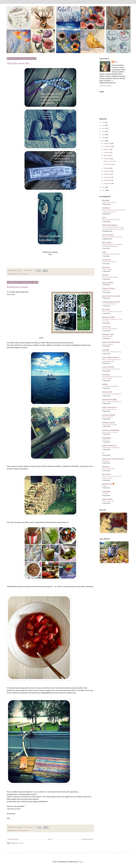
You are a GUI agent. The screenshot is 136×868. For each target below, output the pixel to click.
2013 (104, 141)
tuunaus (26, 274)
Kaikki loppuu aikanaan (109, 409)
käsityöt (20, 274)
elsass (104, 218)
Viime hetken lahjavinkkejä (110, 386)
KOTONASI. (107, 260)
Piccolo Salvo (107, 474)
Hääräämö (106, 200)
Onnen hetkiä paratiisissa (111, 357)
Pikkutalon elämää (108, 423)
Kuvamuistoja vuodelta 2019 (111, 369)
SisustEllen (106, 375)
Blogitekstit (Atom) (17, 843)
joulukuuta (107, 143)
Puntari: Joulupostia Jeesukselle (112, 402)
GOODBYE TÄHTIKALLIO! (111, 254)
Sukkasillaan (106, 492)
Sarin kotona (106, 327)
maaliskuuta (108, 177)
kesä (16, 830)
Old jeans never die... (19, 63)
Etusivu (50, 839)
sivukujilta (106, 350)
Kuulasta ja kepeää (109, 415)
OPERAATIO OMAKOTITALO (113, 459)
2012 (104, 187)
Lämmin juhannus (108, 417)
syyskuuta (107, 153)
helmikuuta (107, 180)
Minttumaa (106, 467)
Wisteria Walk (107, 392)
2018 (104, 125)
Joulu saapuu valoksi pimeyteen (112, 394)
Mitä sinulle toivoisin (108, 469)
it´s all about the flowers (109, 304)
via (103, 453)
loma (19, 830)
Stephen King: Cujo (108, 501)
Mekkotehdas (107, 438)
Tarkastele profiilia (105, 86)
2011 (104, 190)
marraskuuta (108, 146)
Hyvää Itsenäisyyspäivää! (110, 329)
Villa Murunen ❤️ (108, 484)
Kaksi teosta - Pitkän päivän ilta (112, 352)
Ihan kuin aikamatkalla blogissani (112, 237)
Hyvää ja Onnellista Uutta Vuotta (112, 311)
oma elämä (24, 830)
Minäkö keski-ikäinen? (110, 225)
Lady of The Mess (108, 367)
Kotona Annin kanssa (109, 407)
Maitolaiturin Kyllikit (109, 400)
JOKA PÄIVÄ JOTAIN (109, 262)
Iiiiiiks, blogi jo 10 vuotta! (110, 432)
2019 (104, 122)
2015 (104, 134)
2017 (104, 128)
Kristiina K (106, 208)
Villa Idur (105, 275)
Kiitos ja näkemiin (108, 344)
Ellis (116, 62)
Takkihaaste (106, 440)
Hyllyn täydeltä (107, 499)
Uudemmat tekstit (13, 839)
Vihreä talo (106, 267)
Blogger (81, 862)
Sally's (104, 252)
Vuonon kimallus (108, 235)
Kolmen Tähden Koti (109, 446)
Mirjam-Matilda (108, 283)
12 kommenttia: (29, 827)
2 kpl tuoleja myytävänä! (110, 425)
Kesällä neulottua (107, 336)
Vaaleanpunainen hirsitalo (111, 302)
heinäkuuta (107, 159)
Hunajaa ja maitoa (108, 317)
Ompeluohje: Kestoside (109, 202)
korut (16, 274)
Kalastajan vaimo (108, 334)
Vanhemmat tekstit (87, 839)
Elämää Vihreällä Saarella (111, 342)
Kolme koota (106, 290)
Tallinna (105, 486)
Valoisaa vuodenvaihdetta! (110, 277)
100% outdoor (107, 243)
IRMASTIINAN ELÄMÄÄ (111, 296)
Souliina (105, 384)
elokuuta (107, 156)
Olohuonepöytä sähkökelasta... (111, 447)
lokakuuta (107, 149)
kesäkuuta (107, 168)
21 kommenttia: (28, 270)
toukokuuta (107, 171)
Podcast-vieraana (107, 269)
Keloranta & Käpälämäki (111, 430)
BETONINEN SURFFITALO (111, 220)
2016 (104, 131)
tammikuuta (108, 183)
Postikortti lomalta (17, 287)
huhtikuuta (107, 174)
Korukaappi (106, 461)
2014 (104, 138)
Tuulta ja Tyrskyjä (108, 288)
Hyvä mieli (106, 309)
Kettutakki (105, 493)
